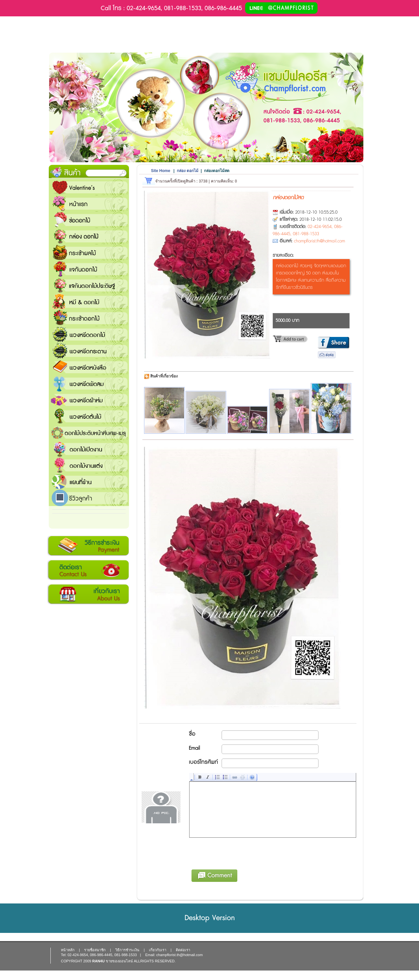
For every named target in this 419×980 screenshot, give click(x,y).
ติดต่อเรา (88, 570)
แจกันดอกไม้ (89, 269)
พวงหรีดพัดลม (89, 383)
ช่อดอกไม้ (89, 220)
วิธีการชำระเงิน (88, 546)
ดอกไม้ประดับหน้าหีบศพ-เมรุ (89, 432)
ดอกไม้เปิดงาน (89, 449)
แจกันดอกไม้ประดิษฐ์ (89, 285)
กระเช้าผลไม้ (89, 253)
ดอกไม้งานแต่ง (89, 465)
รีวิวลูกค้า (89, 498)
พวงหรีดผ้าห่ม (89, 400)
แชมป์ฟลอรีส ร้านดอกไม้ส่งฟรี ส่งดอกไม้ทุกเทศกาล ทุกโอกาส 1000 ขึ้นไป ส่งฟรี (89, 481)
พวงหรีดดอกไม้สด (89, 334)
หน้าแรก (89, 203)
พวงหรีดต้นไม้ (89, 416)
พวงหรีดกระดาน (89, 351)
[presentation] (239, 852)
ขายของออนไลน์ (119, 961)
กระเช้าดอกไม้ (89, 318)
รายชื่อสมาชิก (95, 950)
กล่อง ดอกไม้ (89, 236)
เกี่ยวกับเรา (88, 594)
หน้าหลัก (68, 950)
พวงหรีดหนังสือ (89, 367)
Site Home (161, 171)
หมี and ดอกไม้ (89, 302)
